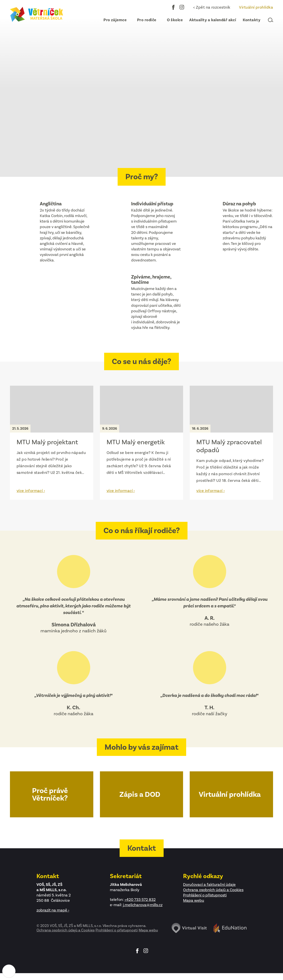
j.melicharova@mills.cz (143, 905)
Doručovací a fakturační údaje (209, 885)
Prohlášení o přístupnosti (205, 895)
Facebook (173, 7)
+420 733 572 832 (140, 900)
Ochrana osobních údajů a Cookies (213, 890)
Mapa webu (194, 900)
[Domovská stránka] (36, 14)
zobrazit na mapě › (53, 910)
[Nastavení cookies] (9, 971)
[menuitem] (113, 20)
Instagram (182, 7)
